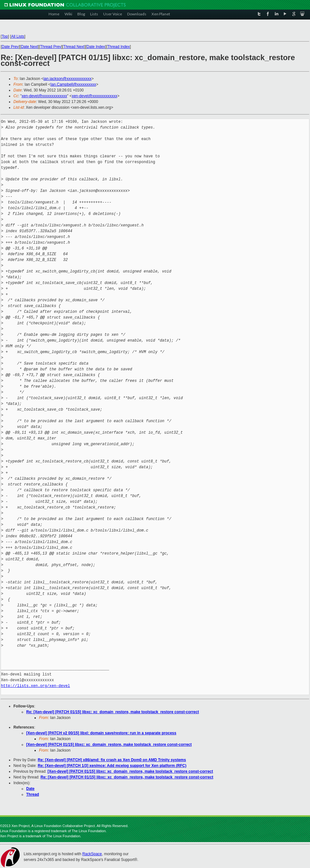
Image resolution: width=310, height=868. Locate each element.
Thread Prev (50, 47)
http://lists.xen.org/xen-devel (35, 686)
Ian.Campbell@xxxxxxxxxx (73, 84)
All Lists (18, 36)
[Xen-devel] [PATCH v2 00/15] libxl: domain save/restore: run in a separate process (101, 733)
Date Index (96, 47)
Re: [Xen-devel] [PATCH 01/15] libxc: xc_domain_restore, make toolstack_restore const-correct (112, 712)
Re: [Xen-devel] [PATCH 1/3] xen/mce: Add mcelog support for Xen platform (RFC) (112, 766)
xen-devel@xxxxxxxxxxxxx (44, 96)
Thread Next (74, 47)
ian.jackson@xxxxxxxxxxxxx (67, 79)
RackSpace (92, 854)
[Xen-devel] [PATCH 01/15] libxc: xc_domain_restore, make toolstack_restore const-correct (109, 745)
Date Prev (10, 47)
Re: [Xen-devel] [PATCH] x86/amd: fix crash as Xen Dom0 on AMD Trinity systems (112, 760)
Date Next (29, 47)
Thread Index (119, 47)
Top (5, 36)
